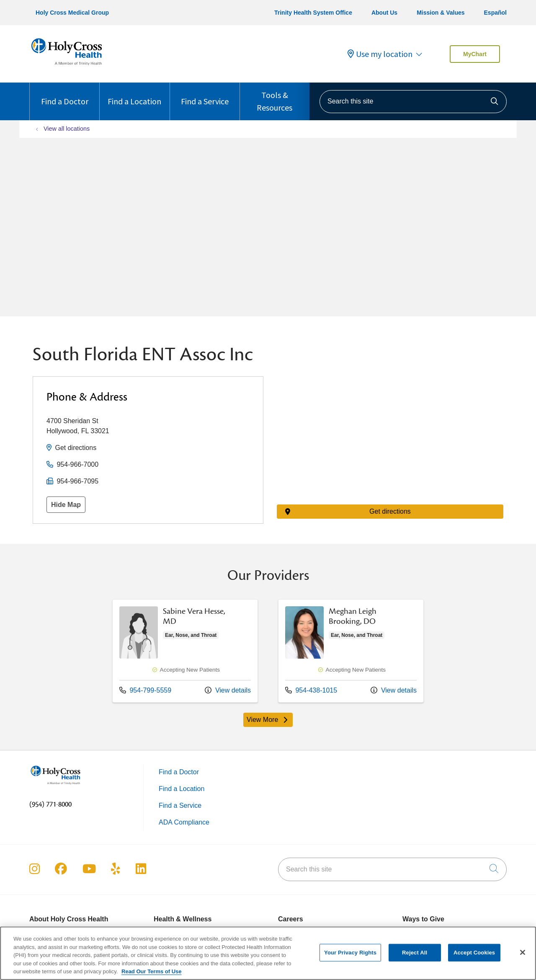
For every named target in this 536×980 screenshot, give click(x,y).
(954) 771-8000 (50, 804)
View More (268, 720)
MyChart (475, 54)
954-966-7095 (77, 481)
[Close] (523, 952)
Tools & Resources (275, 98)
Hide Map (66, 505)
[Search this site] (413, 102)
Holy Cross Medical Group (72, 13)
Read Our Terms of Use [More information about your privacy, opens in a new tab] (152, 971)
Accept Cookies (474, 953)
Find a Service (205, 94)
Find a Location (134, 94)
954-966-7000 (77, 464)
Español (495, 13)
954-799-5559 (145, 690)
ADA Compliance (184, 822)
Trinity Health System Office (313, 13)
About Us (384, 13)
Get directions (76, 448)
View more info (185, 651)
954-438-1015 (311, 690)
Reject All (415, 953)
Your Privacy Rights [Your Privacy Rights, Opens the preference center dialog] (350, 953)
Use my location (380, 54)
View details (228, 690)
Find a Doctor (65, 94)
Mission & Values (441, 13)
